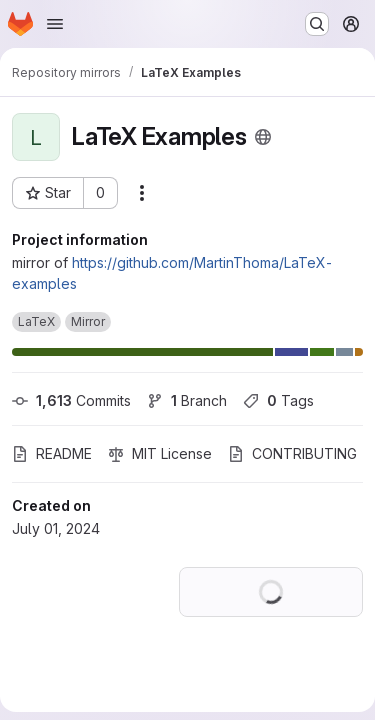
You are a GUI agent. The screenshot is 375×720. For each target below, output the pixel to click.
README (52, 453)
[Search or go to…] (317, 24)
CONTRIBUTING (292, 453)
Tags (278, 400)
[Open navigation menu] (55, 24)
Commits (71, 400)
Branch (187, 400)
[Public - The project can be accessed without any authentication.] (263, 137)
